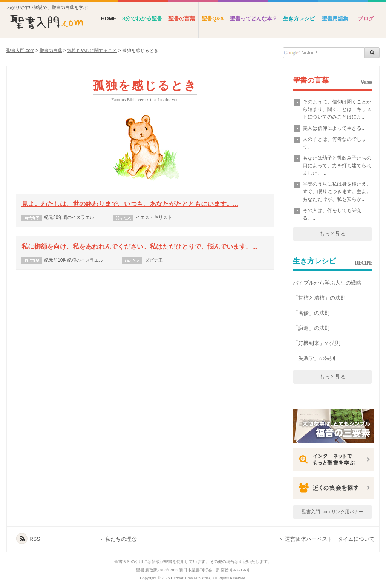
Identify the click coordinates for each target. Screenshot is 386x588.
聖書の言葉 (182, 19)
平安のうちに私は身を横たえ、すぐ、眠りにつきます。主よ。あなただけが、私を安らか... (337, 192)
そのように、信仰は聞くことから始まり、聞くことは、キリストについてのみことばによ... (337, 109)
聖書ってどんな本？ (254, 19)
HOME (109, 19)
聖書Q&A (213, 19)
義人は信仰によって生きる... (334, 128)
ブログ (366, 19)
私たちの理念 (121, 539)
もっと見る (332, 234)
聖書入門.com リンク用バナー (332, 512)
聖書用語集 (335, 19)
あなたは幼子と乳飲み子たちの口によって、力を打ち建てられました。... (337, 165)
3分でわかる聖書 (142, 19)
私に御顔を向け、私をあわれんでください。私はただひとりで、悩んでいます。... (139, 247)
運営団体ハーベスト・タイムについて (330, 539)
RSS (35, 539)
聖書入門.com (20, 51)
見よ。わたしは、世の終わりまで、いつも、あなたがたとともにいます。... (130, 204)
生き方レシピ (299, 19)
